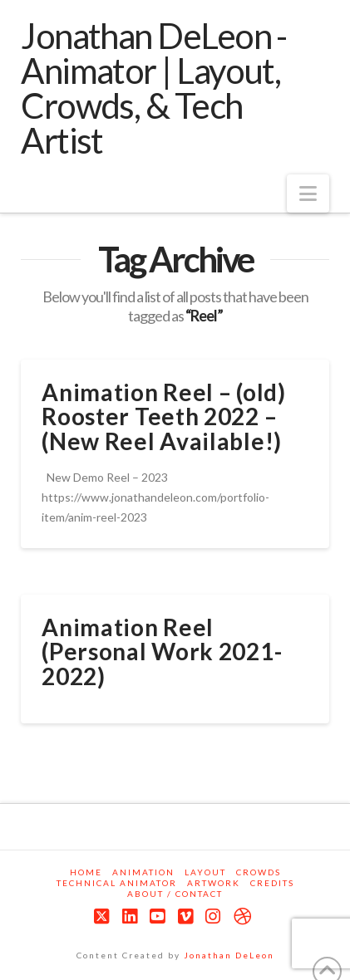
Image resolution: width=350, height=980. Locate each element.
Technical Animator (117, 883)
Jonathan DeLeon (229, 955)
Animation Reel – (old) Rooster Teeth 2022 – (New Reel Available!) (163, 416)
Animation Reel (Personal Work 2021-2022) (162, 652)
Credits (272, 883)
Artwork (214, 883)
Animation (143, 872)
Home (86, 872)
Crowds (259, 872)
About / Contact (175, 894)
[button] (308, 194)
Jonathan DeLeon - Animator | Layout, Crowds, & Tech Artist (154, 88)
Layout (205, 872)
